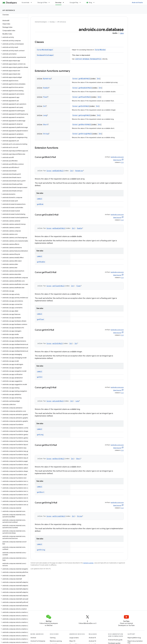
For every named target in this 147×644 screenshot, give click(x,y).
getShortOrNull (85, 125)
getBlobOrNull (84, 79)
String (46, 134)
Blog (90, 3)
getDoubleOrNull (85, 88)
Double (46, 88)
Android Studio (137, 3)
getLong (40, 435)
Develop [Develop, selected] (58, 3)
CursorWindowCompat (45, 50)
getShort (41, 492)
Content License (88, 563)
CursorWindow (100, 50)
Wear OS (72, 641)
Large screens (74, 638)
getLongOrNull (84, 115)
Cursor (75, 79)
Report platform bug (134, 638)
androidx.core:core (117, 157)
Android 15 (92, 638)
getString (41, 550)
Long (45, 115)
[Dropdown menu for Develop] (64, 3)
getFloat (40, 319)
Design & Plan (42, 3)
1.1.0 (122, 162)
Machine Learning (56, 641)
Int (98, 79)
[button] (14, 37)
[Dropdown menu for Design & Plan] (50, 3)
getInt (40, 377)
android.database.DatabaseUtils (88, 59)
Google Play (74, 3)
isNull (40, 199)
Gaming (53, 638)
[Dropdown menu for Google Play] (81, 3)
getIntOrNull (84, 106)
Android (33, 638)
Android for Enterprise (38, 641)
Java (122, 33)
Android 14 (92, 641)
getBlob (40, 204)
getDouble (41, 262)
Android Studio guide (115, 640)
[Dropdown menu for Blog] (95, 3)
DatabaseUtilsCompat (45, 55)
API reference (9, 10)
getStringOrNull (85, 134)
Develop (52, 22)
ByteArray (47, 79)
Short (45, 125)
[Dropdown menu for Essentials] (32, 3)
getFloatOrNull (85, 97)
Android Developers (41, 22)
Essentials (26, 3)
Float (45, 97)
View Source (117, 160)
